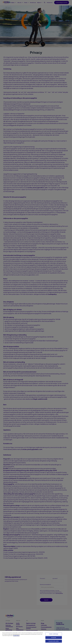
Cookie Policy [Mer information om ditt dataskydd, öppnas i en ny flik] (16, 636)
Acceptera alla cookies (54, 641)
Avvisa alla (54, 638)
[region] (36, 637)
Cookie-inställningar (54, 634)
